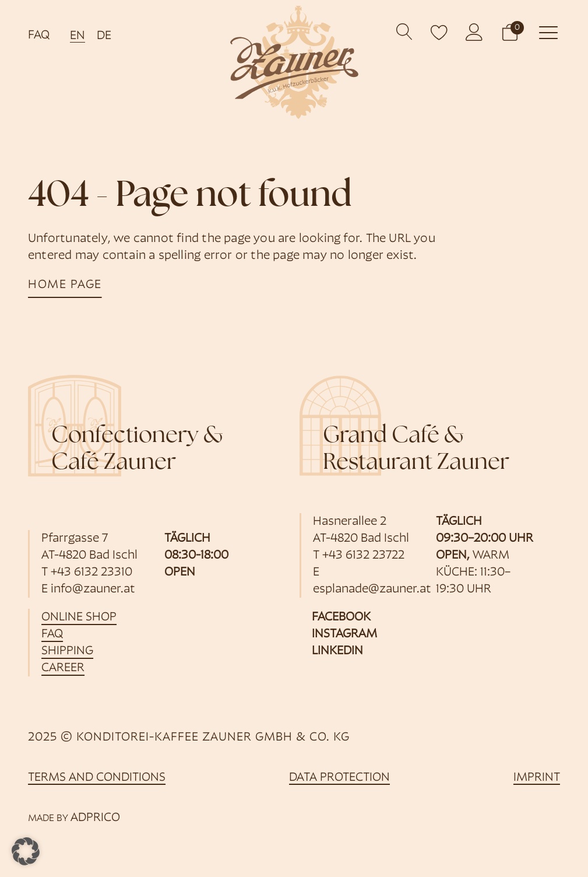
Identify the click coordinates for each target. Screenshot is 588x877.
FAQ (39, 35)
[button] (510, 32)
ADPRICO (95, 818)
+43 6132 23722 (363, 555)
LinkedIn (337, 651)
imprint (537, 778)
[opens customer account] (474, 32)
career (63, 668)
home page (65, 285)
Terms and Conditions (97, 778)
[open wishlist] (439, 32)
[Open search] (405, 32)
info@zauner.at (93, 589)
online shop (79, 617)
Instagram (344, 634)
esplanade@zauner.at (372, 589)
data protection (339, 778)
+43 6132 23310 (91, 572)
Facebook (341, 617)
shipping (67, 651)
